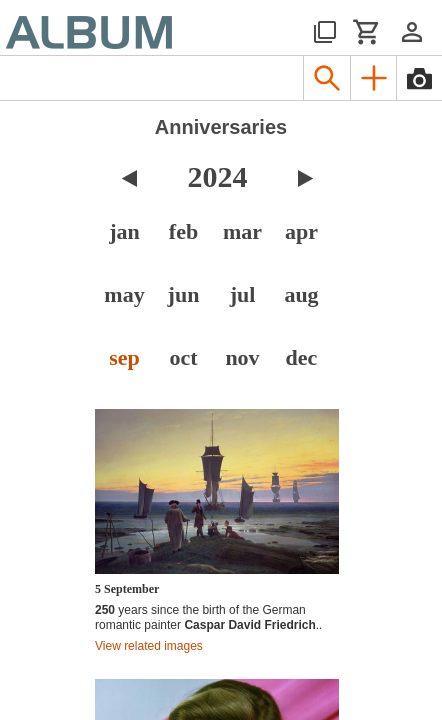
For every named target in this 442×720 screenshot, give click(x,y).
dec (302, 357)
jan (124, 231)
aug (301, 294)
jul (243, 294)
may (124, 294)
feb (183, 231)
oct (183, 357)
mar (242, 231)
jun (184, 294)
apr (301, 231)
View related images (149, 646)
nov (242, 357)
